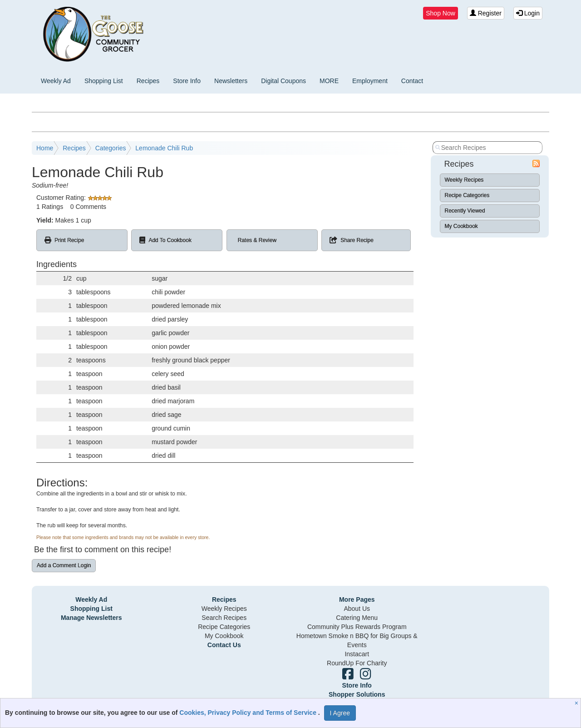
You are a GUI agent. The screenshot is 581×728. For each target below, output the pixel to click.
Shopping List (104, 81)
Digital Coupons (283, 81)
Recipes (148, 81)
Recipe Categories (467, 195)
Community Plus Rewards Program (357, 627)
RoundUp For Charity (357, 663)
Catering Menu (357, 618)
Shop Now (441, 13)
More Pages (357, 599)
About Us (357, 609)
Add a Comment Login (64, 565)
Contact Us (224, 645)
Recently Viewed (465, 211)
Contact (412, 81)
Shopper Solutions (357, 694)
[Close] (578, 703)
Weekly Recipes (464, 180)
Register (486, 13)
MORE (329, 81)
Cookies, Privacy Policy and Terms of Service (249, 713)
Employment (370, 81)
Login (528, 13)
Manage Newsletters (91, 618)
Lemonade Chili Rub (164, 148)
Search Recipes (224, 618)
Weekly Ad (56, 81)
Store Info (187, 81)
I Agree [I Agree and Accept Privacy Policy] (340, 713)
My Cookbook (461, 226)
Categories (111, 148)
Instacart (357, 654)
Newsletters (231, 81)
